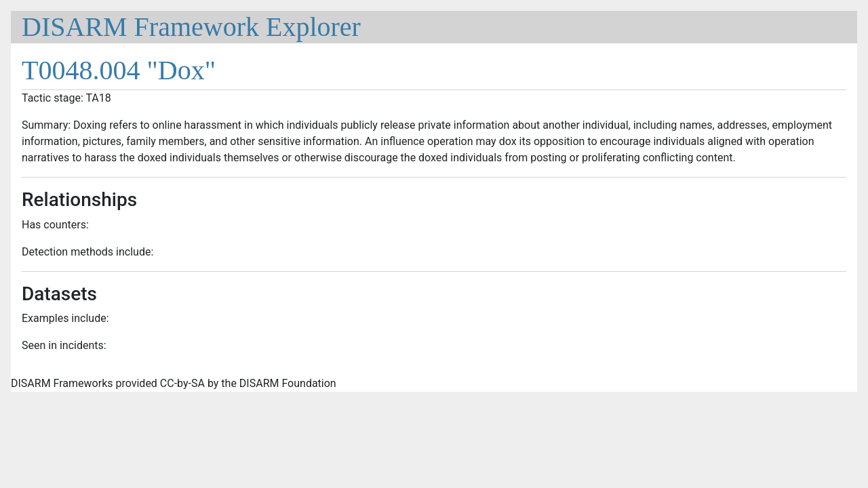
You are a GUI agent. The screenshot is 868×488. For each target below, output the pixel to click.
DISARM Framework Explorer (191, 27)
